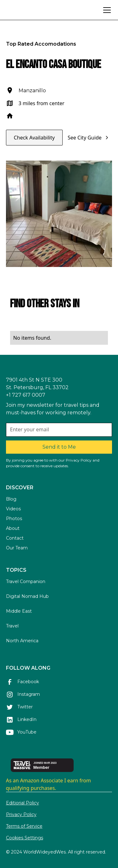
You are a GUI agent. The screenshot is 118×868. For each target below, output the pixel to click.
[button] (106, 10)
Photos (14, 519)
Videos (13, 509)
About (13, 528)
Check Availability (34, 138)
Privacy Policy (21, 814)
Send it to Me (59, 447)
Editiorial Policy (22, 803)
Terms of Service (24, 826)
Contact (15, 538)
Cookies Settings (25, 838)
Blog (11, 499)
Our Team (17, 548)
